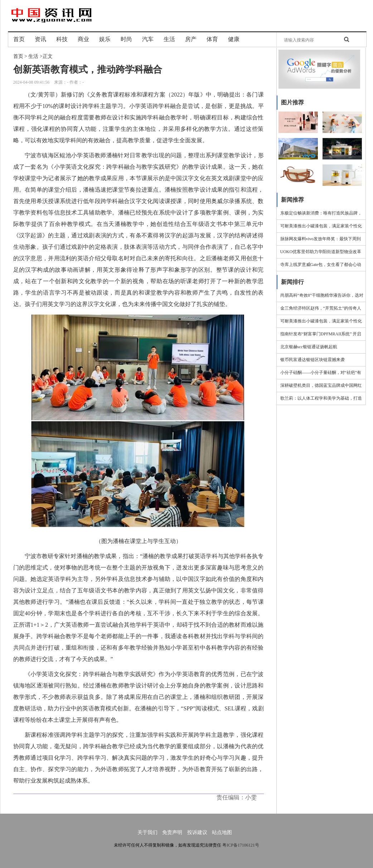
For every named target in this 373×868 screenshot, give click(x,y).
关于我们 (147, 832)
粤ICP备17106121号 (241, 845)
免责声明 (172, 832)
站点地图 (222, 832)
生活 (33, 56)
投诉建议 (197, 832)
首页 (18, 56)
